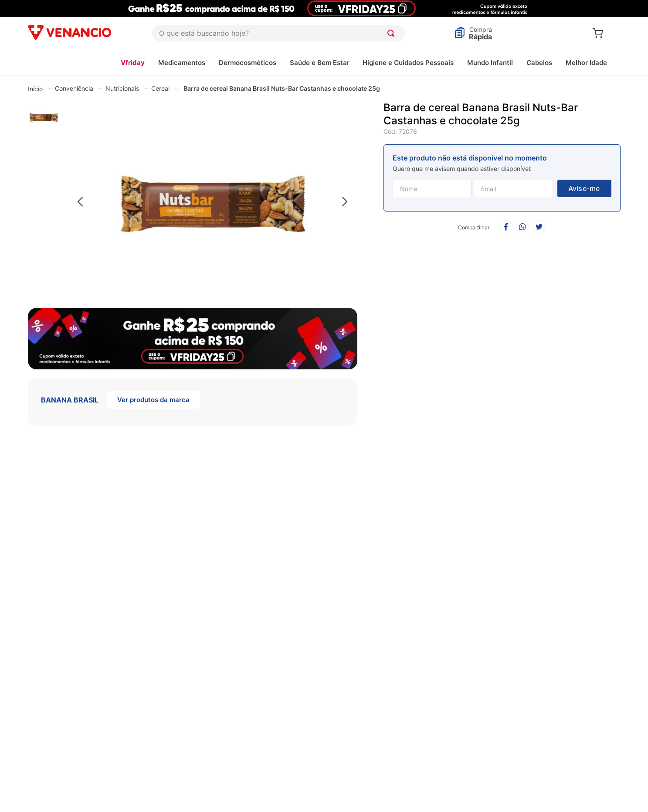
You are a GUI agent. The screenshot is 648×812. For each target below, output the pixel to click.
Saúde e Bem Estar (320, 63)
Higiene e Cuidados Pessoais (408, 63)
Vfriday (133, 63)
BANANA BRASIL (70, 400)
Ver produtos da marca (153, 400)
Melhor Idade (586, 63)
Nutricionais (122, 88)
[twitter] (539, 227)
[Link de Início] (35, 89)
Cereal (160, 88)
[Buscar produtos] (393, 33)
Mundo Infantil (490, 63)
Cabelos (539, 63)
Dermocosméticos (248, 63)
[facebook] (506, 227)
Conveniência (74, 88)
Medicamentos (182, 63)
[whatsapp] (522, 227)
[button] (212, 202)
